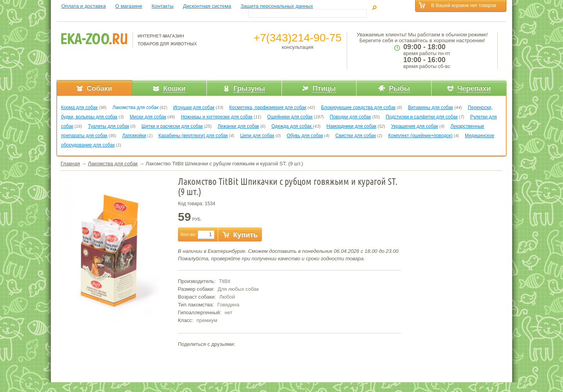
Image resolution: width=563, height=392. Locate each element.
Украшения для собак (414, 126)
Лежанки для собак (238, 126)
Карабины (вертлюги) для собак (193, 136)
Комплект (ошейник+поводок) (420, 136)
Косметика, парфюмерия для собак (268, 107)
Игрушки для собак (194, 107)
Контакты (163, 6)
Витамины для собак (430, 107)
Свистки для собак (356, 136)
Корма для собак (79, 107)
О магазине (129, 6)
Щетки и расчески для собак (172, 126)
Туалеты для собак (108, 126)
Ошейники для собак (290, 117)
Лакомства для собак (135, 107)
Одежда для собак (292, 126)
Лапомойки (134, 136)
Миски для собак (148, 117)
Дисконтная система (207, 6)
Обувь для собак (305, 136)
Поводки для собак (350, 117)
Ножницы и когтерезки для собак (217, 117)
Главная (70, 164)
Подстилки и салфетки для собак (421, 117)
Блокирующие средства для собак (358, 107)
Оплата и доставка (84, 6)
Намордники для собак (351, 126)
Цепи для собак (257, 136)
